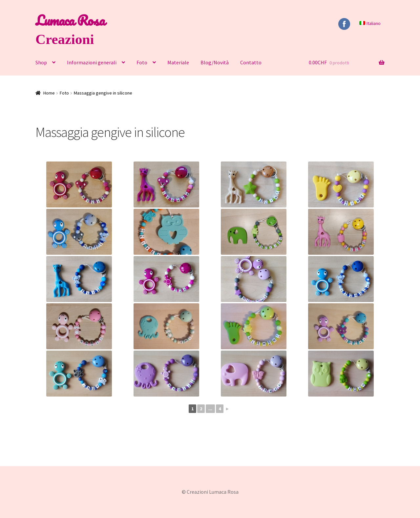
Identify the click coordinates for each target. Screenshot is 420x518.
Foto (142, 62)
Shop (41, 62)
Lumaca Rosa (70, 20)
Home (49, 93)
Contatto (251, 62)
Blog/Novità (215, 62)
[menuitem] (370, 23)
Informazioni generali (92, 62)
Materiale (178, 62)
